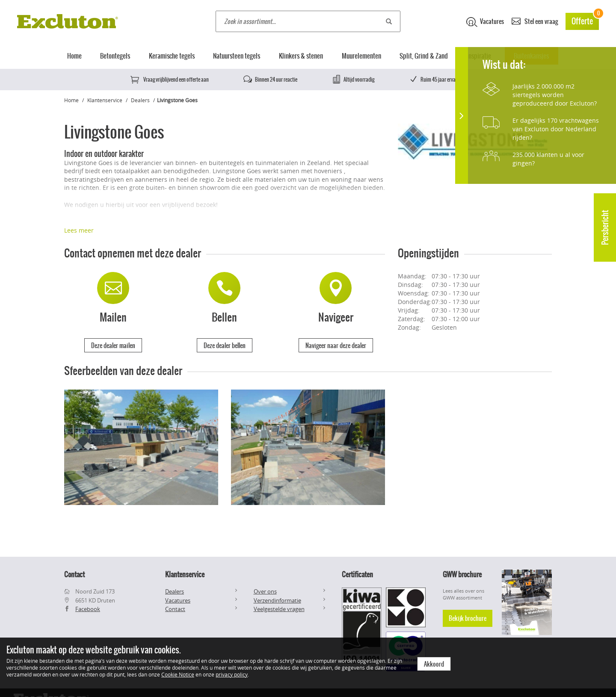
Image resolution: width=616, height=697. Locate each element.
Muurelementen (361, 56)
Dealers (140, 100)
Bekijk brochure (468, 618)
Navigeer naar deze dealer (336, 346)
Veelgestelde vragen (279, 609)
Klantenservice (105, 100)
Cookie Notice (178, 674)
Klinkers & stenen (301, 56)
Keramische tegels (172, 56)
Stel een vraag (535, 21)
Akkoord (434, 664)
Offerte (585, 20)
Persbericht (605, 227)
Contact (175, 609)
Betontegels (115, 56)
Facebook (88, 609)
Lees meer (79, 230)
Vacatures (485, 22)
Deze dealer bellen (225, 346)
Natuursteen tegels (237, 56)
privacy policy (232, 674)
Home (74, 56)
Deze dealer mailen (113, 346)
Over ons (265, 591)
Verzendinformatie (277, 600)
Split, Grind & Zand (424, 56)
